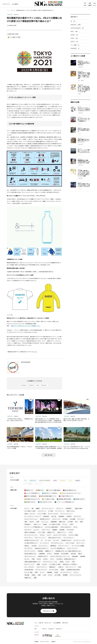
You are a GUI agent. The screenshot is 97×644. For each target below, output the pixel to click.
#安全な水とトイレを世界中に (70, 564)
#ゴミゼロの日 (70, 530)
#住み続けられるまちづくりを (32, 540)
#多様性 (45, 524)
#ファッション (45, 522)
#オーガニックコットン (41, 570)
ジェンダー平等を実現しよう (32, 493)
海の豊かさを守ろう (79, 499)
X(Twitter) (24, 385)
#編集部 (38, 508)
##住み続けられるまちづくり (42, 548)
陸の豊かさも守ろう (30, 502)
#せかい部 (54, 516)
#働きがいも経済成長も (30, 532)
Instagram (51, 629)
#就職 (38, 564)
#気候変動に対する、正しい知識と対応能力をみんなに (68, 551)
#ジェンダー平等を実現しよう (58, 548)
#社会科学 (69, 516)
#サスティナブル (56, 519)
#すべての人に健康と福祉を (52, 527)
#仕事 (79, 567)
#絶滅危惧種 (54, 522)
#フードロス (48, 540)
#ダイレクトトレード (71, 567)
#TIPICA (50, 575)
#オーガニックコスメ (53, 514)
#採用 (36, 572)
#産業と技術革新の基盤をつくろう (33, 562)
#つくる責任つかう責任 (12, 25)
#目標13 (34, 575)
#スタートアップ (46, 530)
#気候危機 (40, 551)
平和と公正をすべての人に (45, 502)
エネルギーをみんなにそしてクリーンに (70, 493)
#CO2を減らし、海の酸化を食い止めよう (66, 559)
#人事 (44, 575)
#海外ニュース (37, 524)
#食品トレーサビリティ (30, 514)
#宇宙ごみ (61, 567)
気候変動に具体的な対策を (64, 499)
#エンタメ (27, 559)
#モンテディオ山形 (54, 570)
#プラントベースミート (64, 546)
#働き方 (80, 554)
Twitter (45, 629)
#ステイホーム (60, 508)
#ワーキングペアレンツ (66, 572)
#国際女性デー (53, 567)
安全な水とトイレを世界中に (50, 493)
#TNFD (71, 532)
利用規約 (36, 642)
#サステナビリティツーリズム (50, 562)
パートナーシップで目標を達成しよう (64, 502)
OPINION (74, 35)
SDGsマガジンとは (6, 4)
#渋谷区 (56, 572)
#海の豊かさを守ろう (43, 556)
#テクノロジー (81, 519)
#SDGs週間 (72, 519)
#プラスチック (28, 530)
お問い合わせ (65, 623)
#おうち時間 (57, 575)
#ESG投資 (65, 519)
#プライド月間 (41, 532)
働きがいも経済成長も (30, 496)
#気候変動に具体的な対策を (73, 570)
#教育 (39, 575)
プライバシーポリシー (45, 642)
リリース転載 (75, 45)
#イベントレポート (43, 546)
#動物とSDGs (62, 522)
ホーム (36, 623)
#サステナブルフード (42, 567)
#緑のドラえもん (71, 511)
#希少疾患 (27, 575)
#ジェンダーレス (42, 511)
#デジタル (42, 535)
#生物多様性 (46, 516)
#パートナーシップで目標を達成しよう (34, 527)
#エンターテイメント (72, 548)
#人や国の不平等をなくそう (31, 543)
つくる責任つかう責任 (14, 37)
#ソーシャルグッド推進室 (78, 546)
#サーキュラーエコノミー (48, 508)
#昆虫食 (61, 562)
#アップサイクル (28, 548)
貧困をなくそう (29, 490)
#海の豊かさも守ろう (66, 540)
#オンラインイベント (29, 564)
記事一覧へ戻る (49, 455)
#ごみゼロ (44, 564)
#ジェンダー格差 (28, 572)
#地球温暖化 (61, 516)
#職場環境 (50, 572)
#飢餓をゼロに (28, 578)
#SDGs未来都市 (65, 554)
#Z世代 (71, 524)
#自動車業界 (42, 554)
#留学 (26, 522)
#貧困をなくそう (51, 532)
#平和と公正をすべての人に (55, 538)
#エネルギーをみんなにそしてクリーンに (60, 556)
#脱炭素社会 (53, 546)
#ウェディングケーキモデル (60, 535)
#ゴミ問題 (70, 522)
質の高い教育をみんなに (70, 490)
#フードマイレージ (60, 511)
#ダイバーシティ (81, 543)
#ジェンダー (37, 530)
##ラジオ (49, 554)
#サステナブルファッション (31, 519)
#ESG (76, 522)
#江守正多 (34, 546)
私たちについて (48, 623)
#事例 (81, 522)
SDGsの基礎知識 (15, 4)
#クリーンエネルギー (29, 567)
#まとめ (75, 527)
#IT (42, 540)
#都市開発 (83, 556)
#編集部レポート (49, 551)
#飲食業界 (55, 530)
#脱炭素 (62, 570)
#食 (33, 508)
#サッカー (76, 572)
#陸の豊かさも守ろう (45, 519)
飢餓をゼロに (40, 490)
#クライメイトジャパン (30, 551)
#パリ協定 (51, 511)
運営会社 (53, 642)
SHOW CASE (76, 25)
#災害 (38, 522)
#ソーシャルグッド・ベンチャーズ (33, 516)
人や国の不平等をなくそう (66, 496)
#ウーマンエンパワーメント (31, 535)
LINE (37, 385)
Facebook (31, 385)
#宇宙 (73, 562)
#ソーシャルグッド (44, 543)
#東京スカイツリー (62, 532)
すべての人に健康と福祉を (53, 490)
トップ (8, 10)
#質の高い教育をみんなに (30, 554)
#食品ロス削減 (78, 508)
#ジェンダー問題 (42, 514)
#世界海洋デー (28, 524)
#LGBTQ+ (46, 559)
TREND (74, 38)
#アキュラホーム (28, 538)
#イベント (27, 508)
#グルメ (52, 559)
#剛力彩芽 (73, 554)
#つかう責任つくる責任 (30, 511)
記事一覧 (13, 10)
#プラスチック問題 (73, 535)
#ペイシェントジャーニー (67, 514)
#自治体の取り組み (29, 570)
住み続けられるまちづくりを (32, 499)
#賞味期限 (65, 575)
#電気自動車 (75, 556)
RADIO (74, 31)
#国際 (35, 578)
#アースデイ (56, 540)
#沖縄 (33, 559)
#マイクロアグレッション (57, 543)
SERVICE (74, 42)
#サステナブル (77, 516)
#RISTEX (32, 522)
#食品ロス (27, 546)
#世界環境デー (69, 508)
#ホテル (49, 535)
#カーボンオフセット (69, 538)
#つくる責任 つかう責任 (55, 564)
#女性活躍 (56, 554)
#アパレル (65, 524)
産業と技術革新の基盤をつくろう (48, 496)
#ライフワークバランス (75, 575)
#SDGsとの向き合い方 (66, 527)
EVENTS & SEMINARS (77, 28)
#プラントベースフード (40, 538)
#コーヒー (42, 572)
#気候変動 (62, 530)
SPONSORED (75, 48)
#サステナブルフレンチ (30, 556)
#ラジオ (68, 562)
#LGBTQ (39, 559)
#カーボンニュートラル (79, 540)
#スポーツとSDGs (70, 543)
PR (73, 21)
